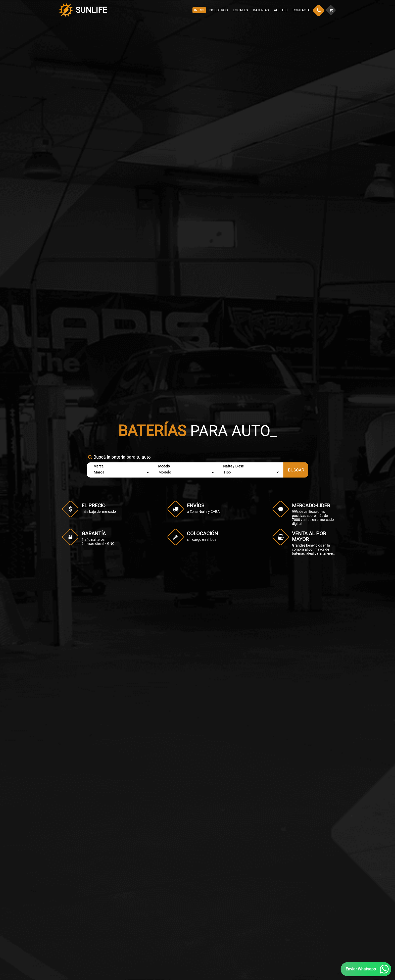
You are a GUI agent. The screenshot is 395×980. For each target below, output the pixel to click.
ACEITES (281, 10)
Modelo (164, 466)
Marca (98, 466)
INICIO (199, 10)
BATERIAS (261, 10)
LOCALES (240, 10)
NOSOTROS (219, 10)
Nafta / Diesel (234, 466)
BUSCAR (296, 470)
